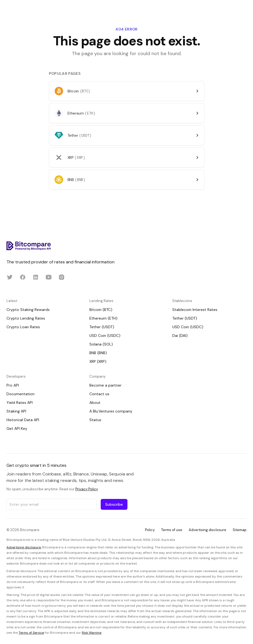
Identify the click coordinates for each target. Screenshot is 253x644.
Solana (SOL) (101, 344)
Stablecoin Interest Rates (195, 310)
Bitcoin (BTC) (101, 310)
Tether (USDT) (102, 327)
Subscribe (114, 504)
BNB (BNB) (98, 353)
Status (95, 420)
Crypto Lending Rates (26, 318)
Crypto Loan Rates (23, 327)
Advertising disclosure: (24, 547)
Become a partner (105, 385)
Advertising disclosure (208, 530)
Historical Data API (23, 420)
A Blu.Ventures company (111, 411)
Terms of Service (31, 633)
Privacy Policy (87, 489)
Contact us (99, 394)
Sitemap (240, 530)
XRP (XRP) (98, 361)
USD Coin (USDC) (105, 336)
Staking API (16, 411)
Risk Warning (92, 633)
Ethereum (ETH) (103, 318)
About (95, 403)
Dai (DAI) (180, 336)
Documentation (21, 394)
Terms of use (172, 530)
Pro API (13, 385)
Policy (150, 530)
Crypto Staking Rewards (28, 310)
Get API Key (17, 428)
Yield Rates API (20, 403)
